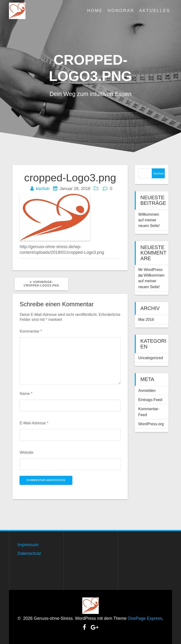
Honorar (121, 11)
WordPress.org (151, 424)
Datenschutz (29, 553)
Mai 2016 (146, 319)
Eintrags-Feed (150, 400)
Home (95, 11)
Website (26, 452)
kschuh (43, 189)
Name (26, 394)
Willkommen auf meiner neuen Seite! (149, 220)
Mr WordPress (150, 270)
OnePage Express (145, 618)
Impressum (28, 545)
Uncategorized (151, 358)
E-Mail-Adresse (34, 423)
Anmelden (147, 390)
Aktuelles (155, 11)
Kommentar (31, 331)
